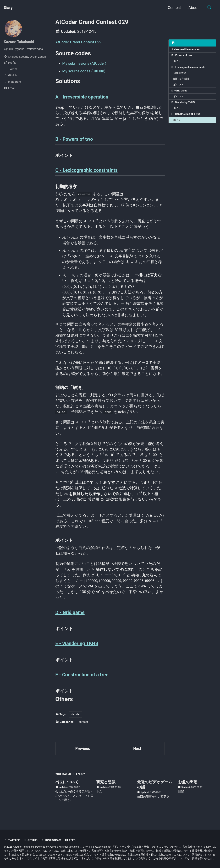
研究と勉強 (106, 787)
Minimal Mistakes (69, 847)
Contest (174, 8)
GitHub (31, 840)
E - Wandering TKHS (183, 103)
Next (137, 753)
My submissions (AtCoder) (85, 64)
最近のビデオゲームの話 (155, 789)
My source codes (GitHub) (84, 71)
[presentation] (121, 119)
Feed (71, 840)
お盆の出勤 (188, 787)
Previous (83, 753)
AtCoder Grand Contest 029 (78, 42)
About (193, 8)
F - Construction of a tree (186, 115)
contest (83, 727)
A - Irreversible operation (186, 49)
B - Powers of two (182, 55)
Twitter (12, 840)
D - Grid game (180, 91)
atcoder (76, 719)
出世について (67, 787)
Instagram (52, 840)
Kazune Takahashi (19, 42)
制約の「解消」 (182, 79)
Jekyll (53, 847)
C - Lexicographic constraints (189, 67)
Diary (8, 8)
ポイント (179, 61)
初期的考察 (180, 73)
